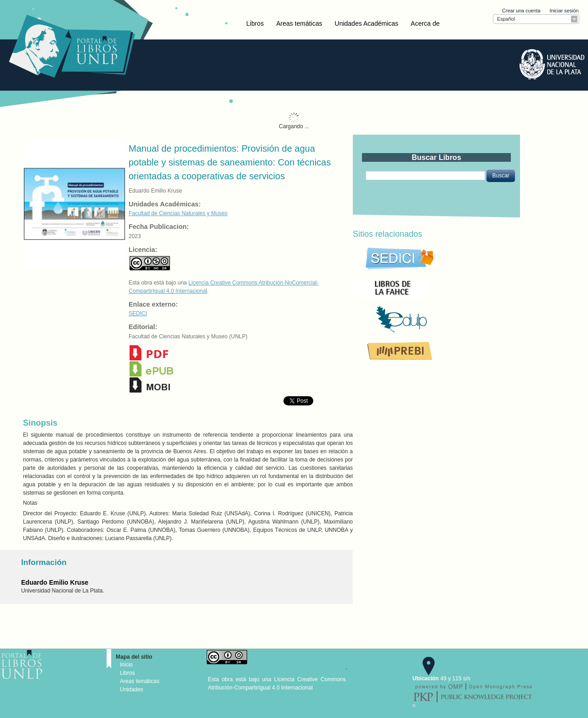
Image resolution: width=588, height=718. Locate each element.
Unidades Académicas (367, 23)
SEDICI (138, 313)
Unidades (132, 690)
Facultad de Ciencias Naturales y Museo (178, 213)
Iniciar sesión (564, 11)
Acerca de (425, 23)
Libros (255, 23)
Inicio (126, 665)
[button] (500, 176)
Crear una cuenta (521, 11)
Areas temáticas (299, 23)
